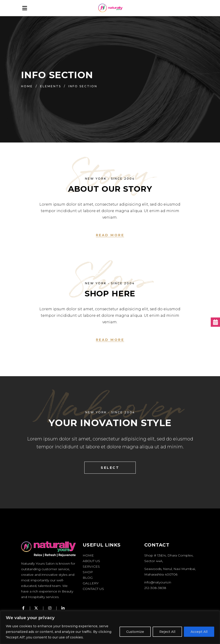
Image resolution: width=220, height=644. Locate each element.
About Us (91, 561)
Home (27, 86)
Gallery (91, 583)
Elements (51, 86)
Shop (88, 572)
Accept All (199, 632)
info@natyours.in (158, 582)
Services (91, 566)
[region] (110, 627)
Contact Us (93, 589)
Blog (88, 578)
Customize (135, 632)
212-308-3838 (155, 588)
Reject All (167, 632)
